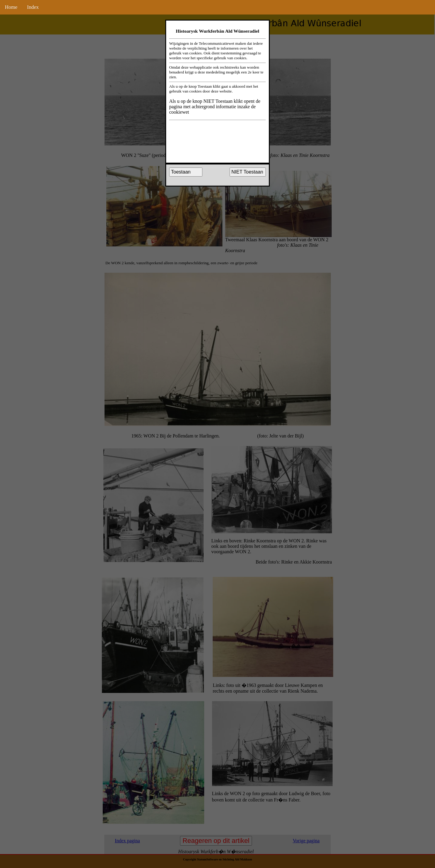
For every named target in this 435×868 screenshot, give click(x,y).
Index (33, 7)
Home (11, 7)
